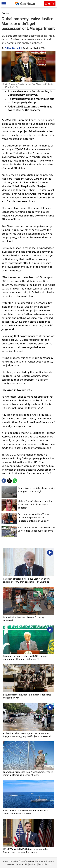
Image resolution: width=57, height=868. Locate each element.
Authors (33, 864)
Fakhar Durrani (12, 48)
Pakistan (5, 13)
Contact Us (22, 864)
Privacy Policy (44, 864)
